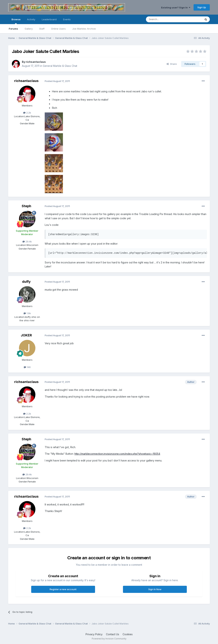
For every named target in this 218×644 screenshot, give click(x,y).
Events (67, 19)
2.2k (27, 113)
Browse (16, 21)
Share (172, 64)
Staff (42, 29)
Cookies (128, 634)
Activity (31, 19)
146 (27, 367)
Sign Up (202, 7)
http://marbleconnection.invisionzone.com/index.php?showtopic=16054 (117, 454)
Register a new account (63, 589)
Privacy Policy (94, 634)
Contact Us (113, 634)
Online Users (58, 29)
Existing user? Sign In (176, 7)
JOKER (26, 335)
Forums (13, 29)
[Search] (165, 19)
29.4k (27, 241)
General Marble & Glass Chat (60, 66)
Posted (57, 81)
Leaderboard (49, 19)
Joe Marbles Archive (84, 29)
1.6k (27, 313)
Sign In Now (155, 589)
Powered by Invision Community (109, 639)
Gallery (29, 29)
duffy (26, 282)
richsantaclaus (36, 62)
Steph (26, 206)
